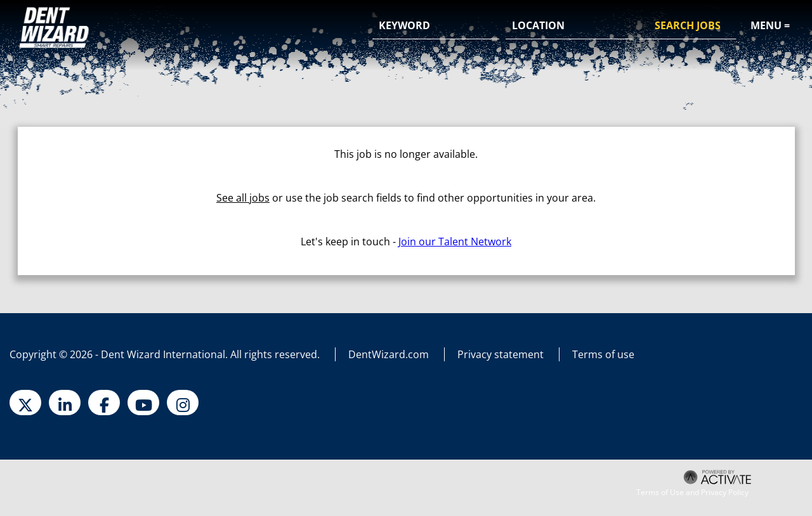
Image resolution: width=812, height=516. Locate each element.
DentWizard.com (389, 354)
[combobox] (569, 26)
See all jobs (243, 198)
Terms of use (603, 354)
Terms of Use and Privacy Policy (692, 493)
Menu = (770, 25)
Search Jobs (688, 25)
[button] (621, 27)
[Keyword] (436, 26)
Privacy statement (501, 354)
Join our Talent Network (455, 242)
